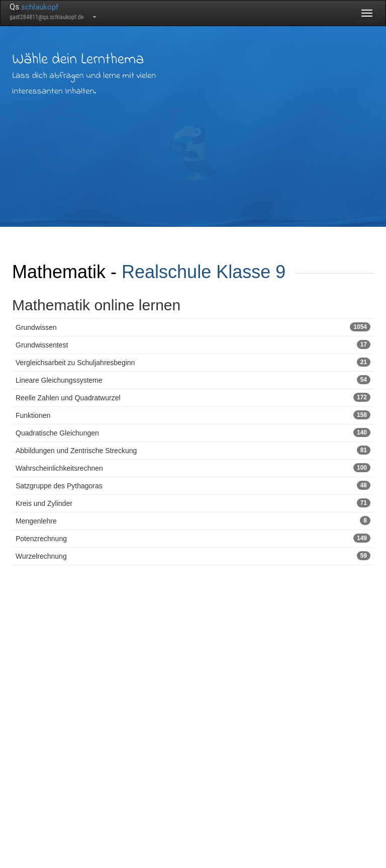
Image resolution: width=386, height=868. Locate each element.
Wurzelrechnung (193, 556)
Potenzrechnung (193, 538)
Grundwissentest (193, 344)
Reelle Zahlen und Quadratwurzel (193, 397)
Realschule (166, 272)
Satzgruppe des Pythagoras (193, 485)
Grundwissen (193, 327)
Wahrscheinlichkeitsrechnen (193, 468)
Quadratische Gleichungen (193, 432)
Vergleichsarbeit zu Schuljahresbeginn (193, 362)
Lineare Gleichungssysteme (193, 380)
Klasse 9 (251, 272)
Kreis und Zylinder (193, 503)
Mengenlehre (193, 520)
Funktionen (193, 415)
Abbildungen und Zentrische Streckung (193, 450)
